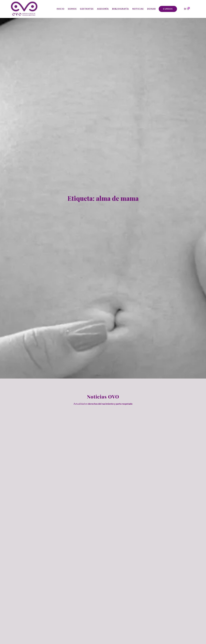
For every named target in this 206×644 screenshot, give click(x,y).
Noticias (138, 9)
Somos (72, 9)
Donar (151, 9)
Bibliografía (121, 9)
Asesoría (103, 9)
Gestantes (87, 9)
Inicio (61, 9)
